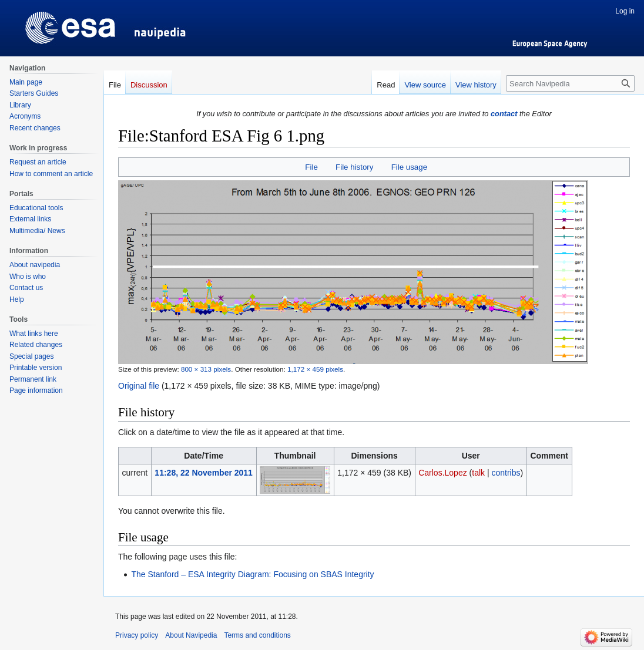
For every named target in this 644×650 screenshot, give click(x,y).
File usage (409, 167)
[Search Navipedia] (570, 83)
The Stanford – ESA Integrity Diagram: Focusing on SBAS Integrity (252, 574)
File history (354, 167)
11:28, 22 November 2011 (204, 473)
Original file (139, 386)
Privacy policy (137, 635)
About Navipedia (191, 635)
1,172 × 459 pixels (315, 369)
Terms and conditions (257, 635)
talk (478, 473)
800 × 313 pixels (206, 369)
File (311, 167)
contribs (506, 473)
